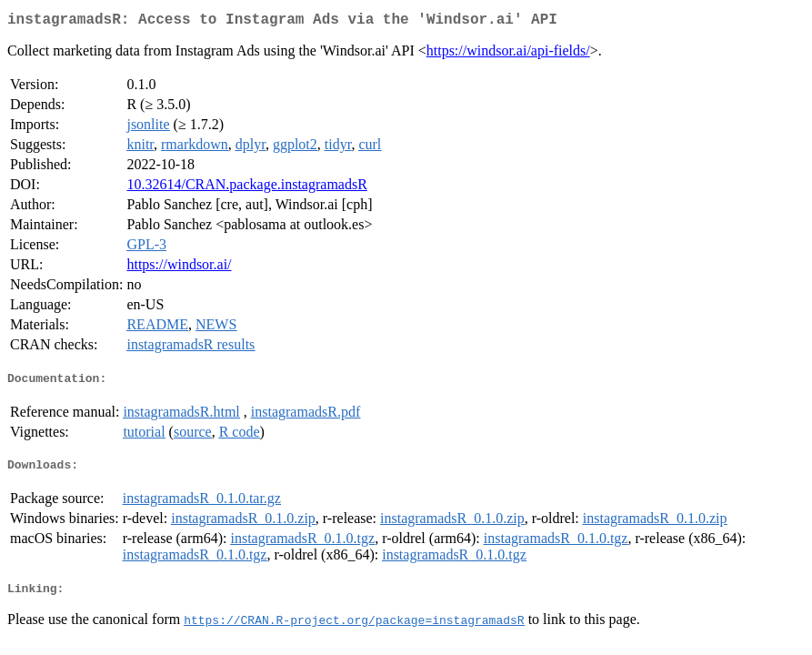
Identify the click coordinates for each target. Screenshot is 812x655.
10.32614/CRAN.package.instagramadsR (246, 188)
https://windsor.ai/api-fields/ (508, 54)
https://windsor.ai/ (179, 268)
